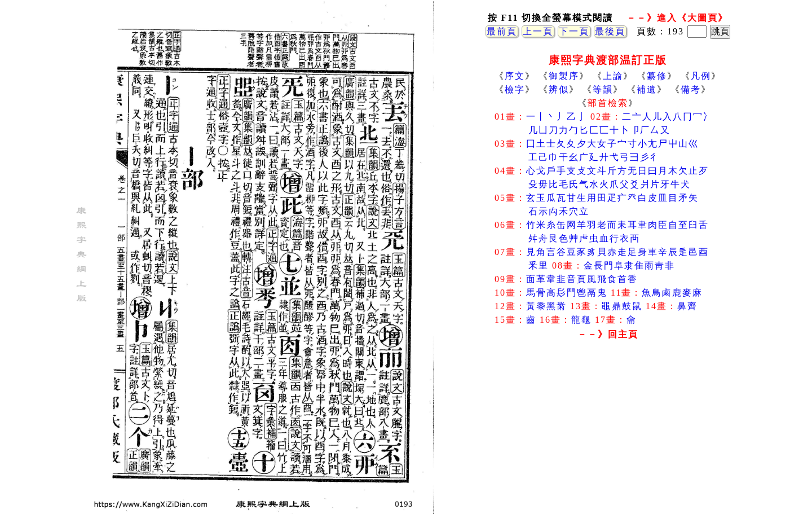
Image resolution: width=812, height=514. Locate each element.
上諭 (613, 76)
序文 (515, 76)
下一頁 (574, 31)
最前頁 (502, 31)
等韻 (603, 89)
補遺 (647, 89)
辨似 (559, 89)
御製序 (564, 76)
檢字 (515, 89)
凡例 (701, 76)
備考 (691, 89)
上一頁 (538, 31)
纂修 (657, 76)
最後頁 (610, 31)
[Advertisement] (608, 434)
